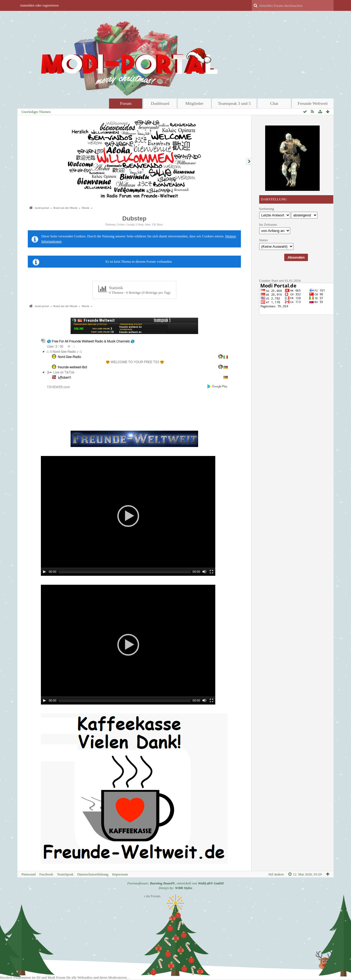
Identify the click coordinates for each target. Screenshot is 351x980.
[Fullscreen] (211, 572)
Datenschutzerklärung (93, 874)
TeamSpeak (65, 874)
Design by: (175, 888)
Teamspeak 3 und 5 (234, 103)
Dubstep (134, 218)
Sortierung (267, 209)
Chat (274, 103)
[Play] (44, 572)
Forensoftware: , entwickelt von (175, 883)
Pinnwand (28, 874)
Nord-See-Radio (69, 357)
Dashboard (160, 103)
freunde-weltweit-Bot (72, 367)
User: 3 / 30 (55, 347)
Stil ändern (276, 874)
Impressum (120, 874)
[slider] (125, 572)
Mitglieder (194, 103)
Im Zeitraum (268, 224)
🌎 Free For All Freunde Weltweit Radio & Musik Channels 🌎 (91, 341)
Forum (126, 103)
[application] (128, 516)
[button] (128, 516)
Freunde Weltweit (313, 103)
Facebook (46, 874)
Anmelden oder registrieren (39, 5)
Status (264, 240)
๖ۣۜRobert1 (65, 378)
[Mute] (204, 572)
